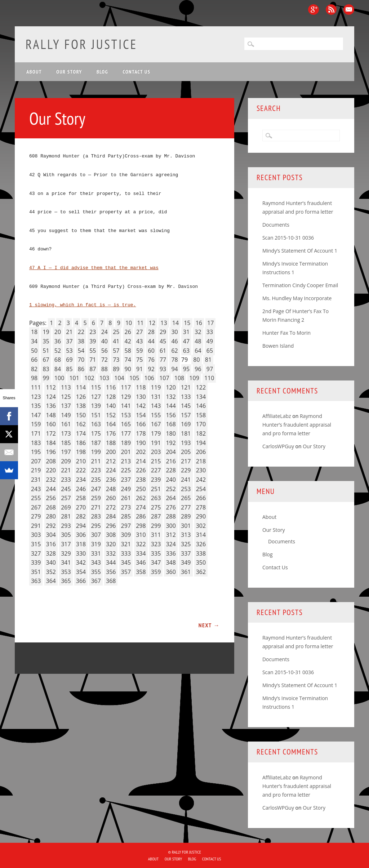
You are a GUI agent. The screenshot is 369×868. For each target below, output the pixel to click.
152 (111, 415)
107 (164, 378)
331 (96, 553)
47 (186, 341)
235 (96, 480)
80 (196, 360)
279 (36, 516)
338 (201, 553)
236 (111, 480)
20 (58, 332)
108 (179, 378)
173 (66, 433)
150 (81, 415)
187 (96, 443)
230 (201, 470)
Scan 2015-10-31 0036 (288, 238)
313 (186, 535)
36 (58, 341)
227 (156, 470)
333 (126, 553)
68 (58, 360)
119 (156, 387)
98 (34, 378)
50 (34, 351)
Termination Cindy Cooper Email (300, 285)
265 (186, 498)
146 (201, 406)
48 (198, 341)
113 (66, 387)
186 (81, 443)
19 (46, 332)
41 (116, 341)
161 (66, 424)
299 (156, 526)
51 (46, 351)
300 (171, 526)
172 (51, 433)
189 (126, 443)
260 (111, 498)
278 (201, 507)
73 (116, 360)
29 (163, 332)
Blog (102, 72)
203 (156, 452)
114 (81, 387)
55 (93, 351)
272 (111, 507)
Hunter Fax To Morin (286, 333)
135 (36, 406)
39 (93, 341)
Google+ (314, 10)
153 (126, 415)
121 (186, 387)
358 (141, 572)
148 (51, 415)
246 (81, 489)
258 (81, 498)
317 (66, 544)
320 (111, 544)
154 (141, 415)
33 (210, 332)
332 (111, 553)
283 (96, 516)
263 (156, 498)
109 (194, 378)
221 (66, 470)
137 (66, 406)
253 (186, 489)
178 (141, 433)
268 (51, 507)
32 (198, 332)
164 (111, 424)
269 (66, 507)
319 (96, 544)
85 (69, 369)
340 (51, 562)
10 (129, 323)
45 (163, 341)
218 (201, 461)
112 (51, 387)
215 (156, 461)
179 (156, 433)
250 (141, 489)
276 (171, 507)
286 (141, 516)
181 (186, 433)
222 (81, 470)
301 (186, 526)
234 (81, 480)
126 (81, 397)
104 (119, 378)
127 (96, 397)
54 (81, 351)
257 (66, 498)
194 (201, 443)
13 (164, 323)
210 (81, 461)
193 (186, 443)
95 (186, 369)
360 (171, 572)
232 (51, 480)
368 (111, 581)
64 (198, 351)
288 (171, 516)
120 (171, 387)
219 (36, 470)
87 (93, 369)
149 (66, 415)
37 (69, 341)
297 (126, 526)
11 (140, 323)
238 (141, 480)
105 (134, 378)
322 (141, 544)
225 (126, 470)
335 (156, 553)
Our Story (69, 72)
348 (171, 562)
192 (171, 443)
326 (201, 544)
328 (51, 553)
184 (51, 443)
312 (171, 535)
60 (151, 351)
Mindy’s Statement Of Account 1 (300, 251)
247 (96, 489)
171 (36, 433)
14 (175, 323)
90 (128, 369)
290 (201, 516)
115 (96, 387)
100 (59, 378)
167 (156, 424)
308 (111, 535)
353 (66, 572)
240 (171, 480)
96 (198, 369)
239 (156, 480)
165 (126, 424)
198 (81, 452)
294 (81, 526)
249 (126, 489)
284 (111, 516)
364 (51, 581)
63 (186, 351)
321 (126, 544)
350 (201, 562)
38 (81, 341)
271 (96, 507)
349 (186, 562)
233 (66, 480)
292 (51, 526)
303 (36, 535)
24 (105, 332)
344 (111, 562)
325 (186, 544)
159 (36, 424)
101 (74, 378)
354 (81, 572)
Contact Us (136, 72)
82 (34, 369)
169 (186, 424)
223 (96, 470)
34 (34, 341)
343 (96, 562)
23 (93, 332)
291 (36, 526)
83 (46, 369)
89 (116, 369)
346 (141, 562)
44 (151, 341)
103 (104, 378)
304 (51, 535)
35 (46, 341)
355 (96, 572)
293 (66, 526)
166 (141, 424)
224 (111, 470)
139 (96, 406)
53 (69, 351)
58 (128, 351)
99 (46, 378)
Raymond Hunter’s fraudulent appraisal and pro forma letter (297, 425)
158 (201, 415)
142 (141, 406)
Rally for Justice (81, 44)
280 (51, 516)
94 (174, 369)
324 (171, 544)
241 (186, 480)
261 (126, 498)
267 (36, 507)
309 (126, 535)
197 (66, 452)
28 (151, 332)
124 (51, 397)
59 (139, 351)
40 (105, 341)
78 (174, 360)
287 (156, 516)
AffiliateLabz (277, 416)
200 (111, 452)
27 (139, 332)
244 (51, 489)
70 (81, 360)
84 (58, 369)
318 (81, 544)
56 (105, 351)
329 (66, 553)
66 (34, 360)
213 (126, 461)
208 (51, 461)
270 (81, 507)
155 (156, 415)
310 (141, 535)
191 (156, 443)
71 (93, 360)
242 (201, 480)
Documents (276, 225)
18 (34, 332)
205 (186, 452)
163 (96, 424)
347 (156, 562)
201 (126, 452)
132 (171, 397)
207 (36, 461)
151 (96, 415)
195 (36, 452)
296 (111, 526)
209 (66, 461)
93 (163, 369)
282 (81, 516)
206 (201, 452)
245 (66, 489)
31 (186, 332)
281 (66, 516)
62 (174, 351)
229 (186, 470)
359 (156, 572)
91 (139, 369)
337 (186, 553)
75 (139, 360)
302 (201, 526)
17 (210, 323)
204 (171, 452)
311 (156, 535)
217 (186, 461)
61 (163, 351)
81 (208, 360)
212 (111, 461)
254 (201, 489)
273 (126, 507)
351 (36, 572)
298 (141, 526)
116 (111, 387)
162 (81, 424)
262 (141, 498)
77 (163, 360)
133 (186, 397)
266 (201, 498)
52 (58, 351)
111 (36, 387)
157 (186, 415)
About (34, 72)
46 (174, 341)
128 (111, 397)
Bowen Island (278, 346)
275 (156, 507)
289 (186, 516)
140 (111, 406)
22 (81, 332)
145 (186, 406)
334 (141, 553)
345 (126, 562)
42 (128, 341)
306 (81, 535)
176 (111, 433)
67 (46, 360)
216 (171, 461)
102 (89, 378)
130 (141, 397)
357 (126, 572)
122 (201, 387)
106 (149, 378)
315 (36, 544)
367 (96, 581)
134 (201, 397)
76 (151, 360)
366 (81, 581)
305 (66, 535)
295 (96, 526)
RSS (331, 10)
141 (126, 406)
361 (186, 572)
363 (36, 581)
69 (69, 360)
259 (96, 498)
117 (126, 387)
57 (116, 351)
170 (201, 424)
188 (111, 443)
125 (66, 397)
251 (156, 489)
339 (36, 562)
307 (96, 535)
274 (141, 507)
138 (81, 406)
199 (96, 452)
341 (66, 562)
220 (51, 470)
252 (171, 489)
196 (51, 452)
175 (96, 433)
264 (171, 498)
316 (51, 544)
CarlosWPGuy (278, 446)
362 (201, 572)
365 (66, 581)
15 (187, 323)
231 (36, 480)
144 (171, 406)
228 (171, 470)
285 (126, 516)
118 (141, 387)
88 (105, 369)
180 (171, 433)
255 (36, 498)
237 (126, 480)
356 (111, 572)
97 (210, 369)
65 (210, 351)
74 (128, 360)
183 (36, 443)
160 (51, 424)
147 (36, 415)
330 (81, 553)
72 (105, 360)
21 (69, 332)
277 (186, 507)
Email (349, 10)
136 (51, 406)
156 (171, 415)
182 (201, 433)
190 (141, 443)
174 (81, 433)
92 (151, 369)
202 (141, 452)
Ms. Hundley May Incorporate (297, 298)
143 (156, 406)
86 (81, 369)
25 (116, 332)
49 (210, 341)
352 (51, 572)
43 (139, 341)
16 (199, 323)
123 (36, 397)
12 (152, 323)
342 (81, 562)
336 (171, 553)
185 (66, 443)
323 (156, 544)
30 (174, 332)
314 (201, 535)
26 (128, 332)
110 (209, 378)
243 (36, 489)
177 (126, 433)
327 (36, 553)
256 (51, 498)
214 (141, 461)
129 (126, 397)
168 (171, 424)
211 (96, 461)
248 (111, 489)
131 (156, 397)
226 (141, 470)
